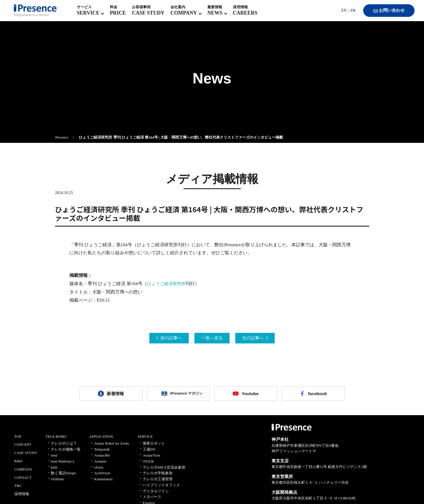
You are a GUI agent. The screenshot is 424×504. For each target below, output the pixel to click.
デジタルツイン (156, 494)
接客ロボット (154, 447)
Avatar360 (102, 459)
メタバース (152, 500)
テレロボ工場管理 (158, 483)
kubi (54, 471)
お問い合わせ (384, 14)
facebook (318, 396)
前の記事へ (165, 338)
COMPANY (23, 473)
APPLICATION (101, 440)
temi (54, 459)
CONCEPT (23, 448)
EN (338, 14)
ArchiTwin (102, 477)
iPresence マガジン (183, 396)
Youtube (250, 396)
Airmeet (100, 465)
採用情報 (22, 498)
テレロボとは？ (64, 447)
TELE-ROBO (56, 440)
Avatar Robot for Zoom (112, 447)
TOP (18, 440)
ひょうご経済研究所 (168, 284)
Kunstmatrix (104, 483)
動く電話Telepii (63, 477)
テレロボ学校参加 (158, 477)
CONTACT (23, 481)
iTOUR (148, 465)
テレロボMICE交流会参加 (164, 471)
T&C (18, 489)
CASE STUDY (26, 456)
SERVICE (145, 440)
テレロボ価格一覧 (66, 453)
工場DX (149, 453)
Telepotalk (102, 453)
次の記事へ (259, 338)
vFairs (99, 471)
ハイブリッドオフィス (161, 488)
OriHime (57, 483)
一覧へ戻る (212, 338)
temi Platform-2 (63, 465)
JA (348, 14)
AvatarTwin (151, 459)
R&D (18, 464)
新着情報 (115, 396)
